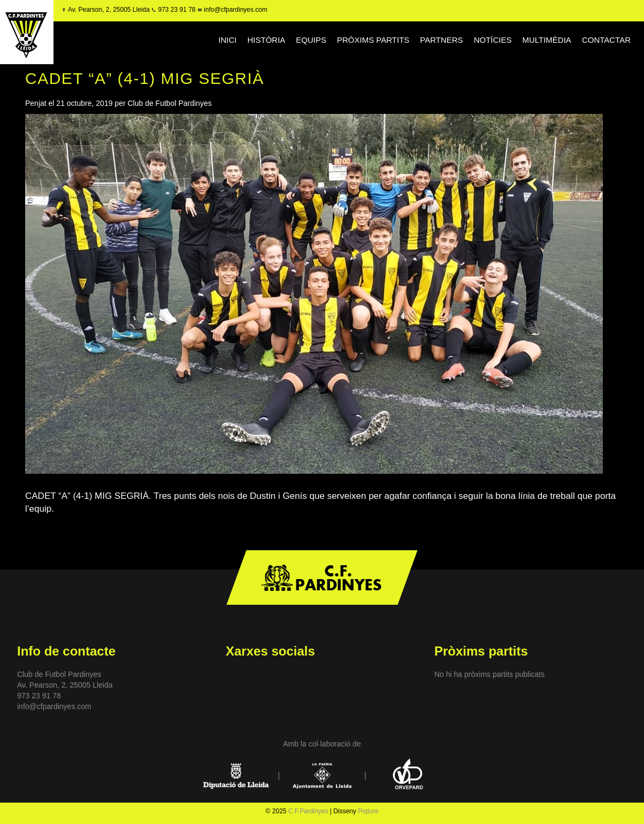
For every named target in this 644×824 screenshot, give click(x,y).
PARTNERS (441, 40)
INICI (227, 40)
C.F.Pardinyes (308, 811)
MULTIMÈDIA (546, 40)
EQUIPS (311, 40)
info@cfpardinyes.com (235, 10)
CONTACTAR (606, 40)
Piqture (368, 811)
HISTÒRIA (266, 40)
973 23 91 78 (177, 10)
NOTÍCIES (493, 40)
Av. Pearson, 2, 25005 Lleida (109, 10)
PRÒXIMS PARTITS (373, 40)
